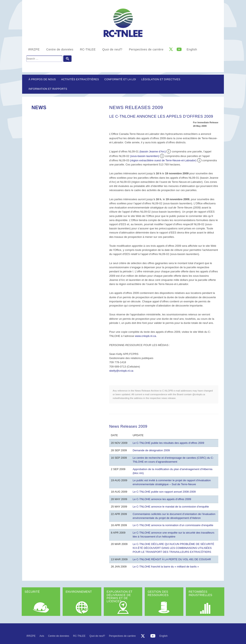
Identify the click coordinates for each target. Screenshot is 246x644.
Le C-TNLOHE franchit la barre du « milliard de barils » (166, 567)
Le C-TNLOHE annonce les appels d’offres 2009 (162, 499)
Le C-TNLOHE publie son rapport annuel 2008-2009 (164, 492)
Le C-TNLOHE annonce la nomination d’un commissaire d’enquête (173, 525)
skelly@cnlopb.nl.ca (121, 371)
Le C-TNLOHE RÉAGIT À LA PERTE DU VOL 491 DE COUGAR (172, 559)
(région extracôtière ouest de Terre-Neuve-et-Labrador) (163, 160)
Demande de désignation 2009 (151, 450)
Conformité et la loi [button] (120, 79)
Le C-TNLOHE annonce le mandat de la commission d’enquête (171, 507)
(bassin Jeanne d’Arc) (153, 151)
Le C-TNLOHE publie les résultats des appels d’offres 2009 (168, 443)
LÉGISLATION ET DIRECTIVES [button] (161, 79)
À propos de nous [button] (42, 79)
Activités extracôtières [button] (80, 79)
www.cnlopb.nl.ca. (146, 336)
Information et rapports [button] (48, 89)
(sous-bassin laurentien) (145, 156)
